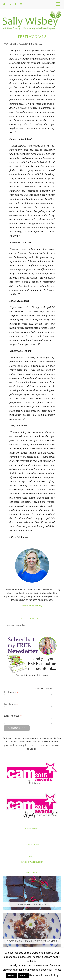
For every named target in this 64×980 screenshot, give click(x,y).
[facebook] (16, 4)
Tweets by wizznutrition (32, 862)
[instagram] (10, 4)
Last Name (11, 704)
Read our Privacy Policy (44, 975)
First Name (11, 692)
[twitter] (4, 4)
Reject (23, 975)
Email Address (13, 716)
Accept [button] (11, 975)
